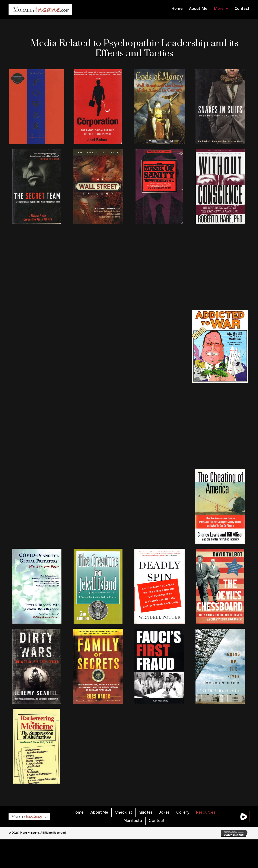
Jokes (164, 812)
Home (78, 812)
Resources (206, 812)
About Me (99, 812)
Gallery (183, 812)
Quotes (146, 812)
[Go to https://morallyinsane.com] (40, 9)
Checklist (123, 812)
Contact (157, 821)
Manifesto (133, 821)
